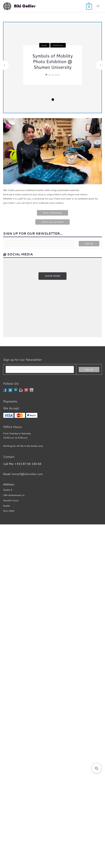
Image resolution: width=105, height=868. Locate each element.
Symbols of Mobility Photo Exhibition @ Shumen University (52, 61)
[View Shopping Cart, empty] (89, 6)
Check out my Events (53, 222)
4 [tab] (57, 100)
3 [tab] (53, 99)
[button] (97, 768)
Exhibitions (58, 45)
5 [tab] (62, 100)
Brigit (44, 45)
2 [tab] (48, 99)
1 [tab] (43, 100)
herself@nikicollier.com (27, 818)
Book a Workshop (53, 213)
